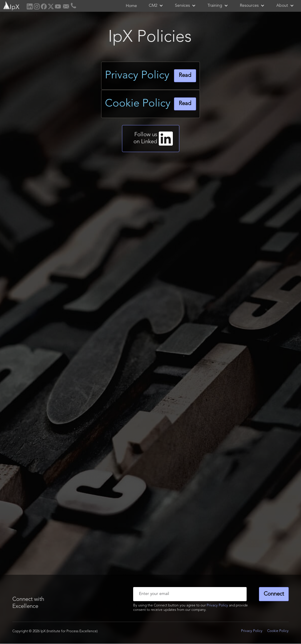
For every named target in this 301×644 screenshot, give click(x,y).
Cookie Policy (278, 631)
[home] (11, 5)
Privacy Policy (217, 606)
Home (131, 6)
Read (185, 76)
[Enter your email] (190, 594)
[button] (156, 6)
